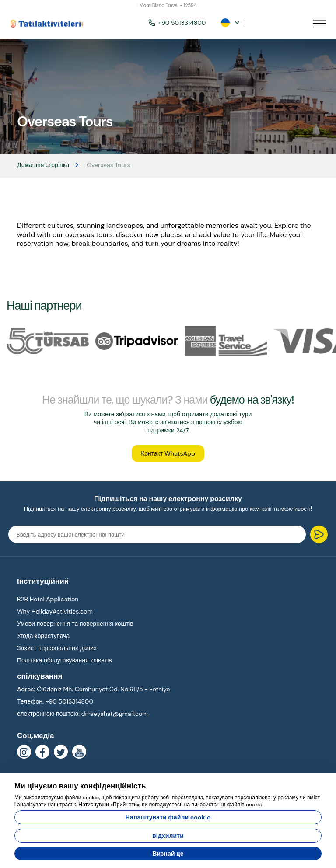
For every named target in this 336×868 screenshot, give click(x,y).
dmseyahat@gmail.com (115, 714)
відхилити (168, 836)
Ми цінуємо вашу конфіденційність (80, 786)
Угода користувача (43, 636)
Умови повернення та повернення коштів (75, 624)
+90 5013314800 (177, 23)
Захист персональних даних (57, 648)
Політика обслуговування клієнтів (65, 660)
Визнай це (168, 854)
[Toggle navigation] (319, 23)
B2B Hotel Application (48, 599)
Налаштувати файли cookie (168, 817)
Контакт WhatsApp (168, 453)
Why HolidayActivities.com (55, 611)
